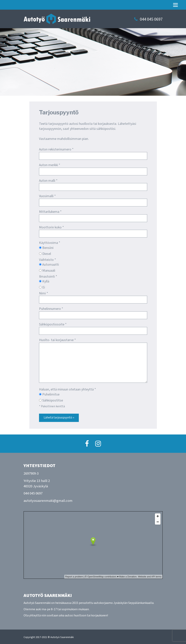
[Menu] (175, 5)
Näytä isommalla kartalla (42, 582)
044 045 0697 (151, 19)
